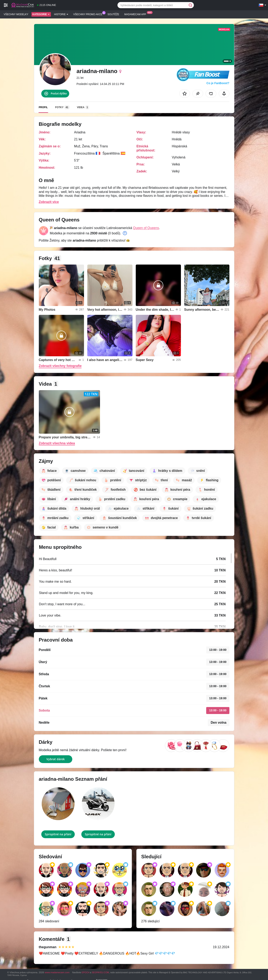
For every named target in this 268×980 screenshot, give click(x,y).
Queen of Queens (146, 228)
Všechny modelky (16, 14)
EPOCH (86, 972)
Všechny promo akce (89, 14)
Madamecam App (136, 14)
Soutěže (113, 14)
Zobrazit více (49, 202)
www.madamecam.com (57, 972)
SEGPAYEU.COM (100, 972)
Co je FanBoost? (218, 83)
